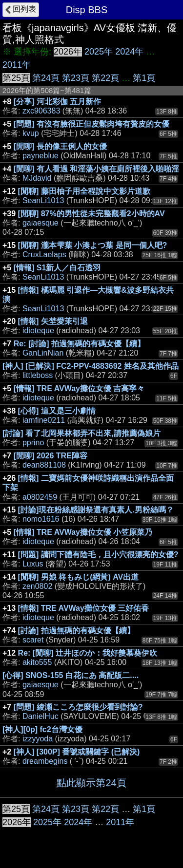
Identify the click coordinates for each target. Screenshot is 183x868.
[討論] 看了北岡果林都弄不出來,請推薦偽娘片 (81, 433)
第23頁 (76, 78)
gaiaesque (41, 223)
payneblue (41, 156)
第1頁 (144, 78)
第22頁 (105, 78)
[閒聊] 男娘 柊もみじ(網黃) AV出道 (79, 577)
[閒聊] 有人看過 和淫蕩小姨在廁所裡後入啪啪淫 (97, 169)
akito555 (37, 662)
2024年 (129, 52)
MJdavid (37, 178)
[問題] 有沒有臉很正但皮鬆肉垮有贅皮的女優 (91, 124)
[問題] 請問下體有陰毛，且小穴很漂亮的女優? (98, 555)
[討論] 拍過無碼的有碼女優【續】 (76, 631)
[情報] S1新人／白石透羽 (57, 268)
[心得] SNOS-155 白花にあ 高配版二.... (71, 675)
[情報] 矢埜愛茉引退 (53, 321)
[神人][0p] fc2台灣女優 (42, 729)
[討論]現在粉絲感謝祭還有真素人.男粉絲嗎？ (96, 510)
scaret (33, 640)
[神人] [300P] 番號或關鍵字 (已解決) (77, 752)
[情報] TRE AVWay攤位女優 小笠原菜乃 (83, 532)
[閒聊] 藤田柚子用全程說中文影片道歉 (84, 191)
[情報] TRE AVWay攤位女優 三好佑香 (84, 608)
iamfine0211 (44, 420)
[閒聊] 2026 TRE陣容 (51, 456)
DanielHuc (41, 716)
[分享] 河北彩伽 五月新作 (58, 102)
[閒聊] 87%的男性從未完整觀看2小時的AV (91, 214)
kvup (31, 133)
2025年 (99, 52)
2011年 (17, 65)
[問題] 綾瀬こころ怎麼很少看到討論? (78, 707)
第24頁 (46, 78)
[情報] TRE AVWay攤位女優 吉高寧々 (79, 388)
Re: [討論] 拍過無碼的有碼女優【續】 (79, 344)
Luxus (33, 564)
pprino (33, 443)
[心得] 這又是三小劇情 (57, 411)
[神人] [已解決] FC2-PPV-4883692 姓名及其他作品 (91, 366)
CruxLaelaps (44, 255)
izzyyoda (38, 739)
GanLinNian (43, 353)
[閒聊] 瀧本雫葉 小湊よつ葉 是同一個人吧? (93, 245)
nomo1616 (41, 519)
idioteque (38, 330)
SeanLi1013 (43, 200)
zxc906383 (41, 111)
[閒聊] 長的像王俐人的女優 (60, 146)
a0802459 (40, 497)
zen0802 (37, 586)
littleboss (38, 375)
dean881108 (44, 465)
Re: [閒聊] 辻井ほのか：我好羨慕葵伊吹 (88, 653)
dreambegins (45, 761)
